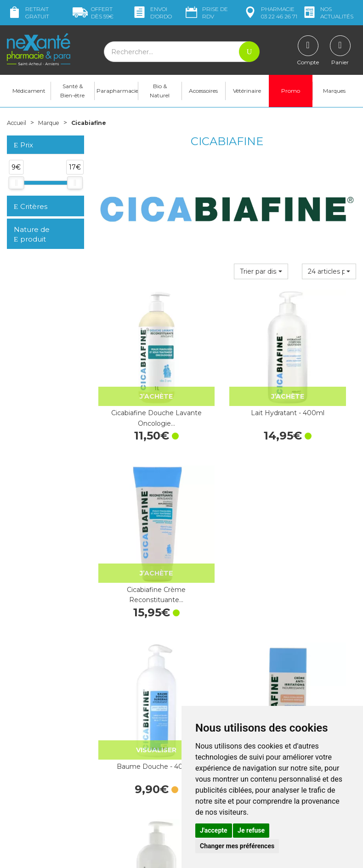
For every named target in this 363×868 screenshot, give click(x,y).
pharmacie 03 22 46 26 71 (270, 13)
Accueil (18, 129)
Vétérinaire (247, 97)
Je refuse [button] (251, 830)
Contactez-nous (213, 687)
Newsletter (114, 730)
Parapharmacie (117, 97)
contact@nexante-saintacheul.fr (35, 774)
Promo (291, 97)
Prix (23, 151)
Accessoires (203, 97)
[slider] (16, 189)
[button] (261, 277)
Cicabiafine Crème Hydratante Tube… (227, 520)
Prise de (206, 13)
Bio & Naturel (160, 97)
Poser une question (36, 793)
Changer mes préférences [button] (237, 846)
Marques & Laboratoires (133, 722)
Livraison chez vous (308, 647)
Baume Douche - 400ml (136, 520)
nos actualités (328, 13)
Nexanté (72, 854)
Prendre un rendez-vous (225, 695)
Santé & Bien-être (72, 97)
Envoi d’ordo (152, 13)
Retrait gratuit (28, 13)
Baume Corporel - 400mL (318, 520)
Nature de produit (32, 241)
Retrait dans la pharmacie (317, 639)
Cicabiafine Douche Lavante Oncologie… (136, 383)
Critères (31, 212)
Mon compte (26, 801)
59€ (93, 13)
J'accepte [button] (214, 830)
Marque (54, 129)
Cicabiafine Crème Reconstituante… (318, 383)
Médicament (29, 97)
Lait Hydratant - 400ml (227, 383)
